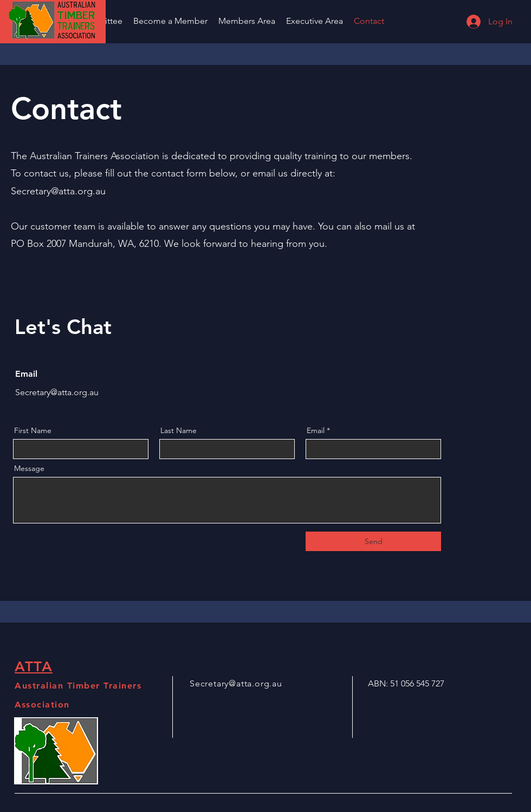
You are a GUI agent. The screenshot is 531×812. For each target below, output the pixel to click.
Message (29, 468)
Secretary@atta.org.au (58, 191)
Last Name (179, 430)
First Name (33, 430)
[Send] (373, 541)
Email (316, 430)
